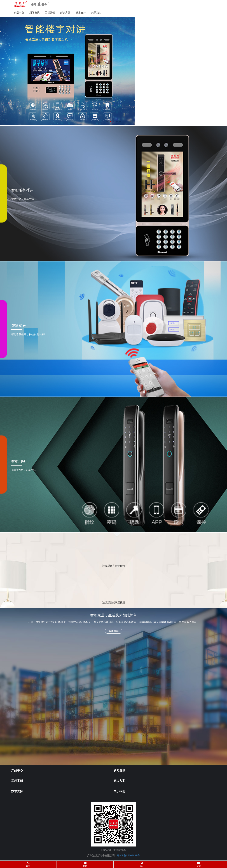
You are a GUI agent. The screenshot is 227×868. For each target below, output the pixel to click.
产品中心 (19, 13)
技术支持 (81, 13)
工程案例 (50, 13)
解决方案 (65, 13)
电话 (28, 865)
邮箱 (85, 865)
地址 (142, 865)
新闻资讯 (34, 13)
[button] (113, 864)
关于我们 (96, 13)
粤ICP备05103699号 (128, 855)
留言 (199, 865)
